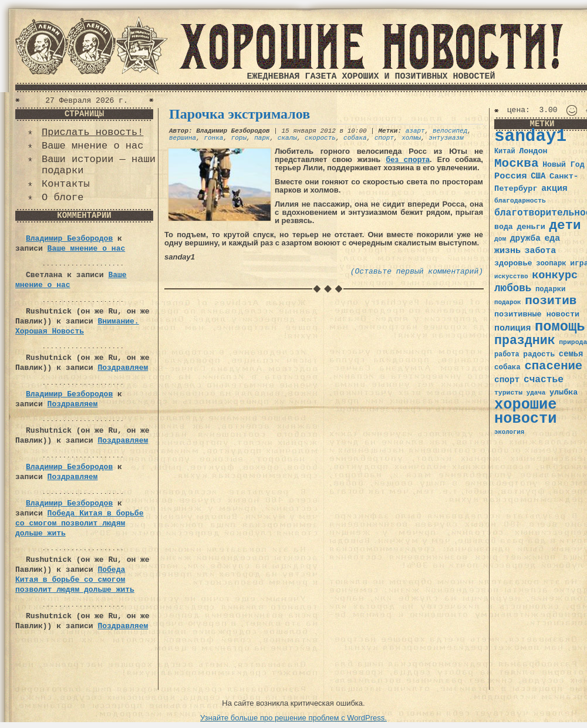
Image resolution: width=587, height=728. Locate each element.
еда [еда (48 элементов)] (552, 238)
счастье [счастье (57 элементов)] (544, 380)
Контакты (66, 184)
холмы (411, 138)
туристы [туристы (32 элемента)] (508, 392)
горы (239, 138)
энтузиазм (446, 138)
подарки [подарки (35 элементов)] (550, 289)
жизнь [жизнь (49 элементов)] (507, 251)
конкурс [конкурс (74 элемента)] (555, 276)
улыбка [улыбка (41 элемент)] (564, 392)
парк (262, 138)
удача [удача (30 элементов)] (536, 393)
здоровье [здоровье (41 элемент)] (513, 263)
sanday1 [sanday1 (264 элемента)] (530, 136)
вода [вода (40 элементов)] (504, 227)
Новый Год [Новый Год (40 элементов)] (563, 165)
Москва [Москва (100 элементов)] (517, 164)
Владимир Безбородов (69, 239)
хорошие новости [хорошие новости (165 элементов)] (526, 412)
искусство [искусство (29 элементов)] (511, 277)
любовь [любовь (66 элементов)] (513, 288)
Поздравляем (123, 368)
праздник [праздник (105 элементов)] (525, 341)
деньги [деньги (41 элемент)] (531, 227)
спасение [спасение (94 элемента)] (553, 366)
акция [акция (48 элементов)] (554, 188)
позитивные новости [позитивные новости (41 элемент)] (537, 314)
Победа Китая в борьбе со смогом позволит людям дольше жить (79, 523)
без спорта (408, 159)
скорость (320, 138)
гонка (213, 138)
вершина (183, 138)
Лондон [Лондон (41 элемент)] (533, 151)
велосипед (450, 131)
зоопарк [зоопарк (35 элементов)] (551, 264)
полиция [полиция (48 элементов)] (512, 328)
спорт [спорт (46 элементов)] (507, 380)
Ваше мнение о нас (92, 146)
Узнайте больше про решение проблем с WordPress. (293, 718)
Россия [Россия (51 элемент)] (511, 176)
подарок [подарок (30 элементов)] (508, 302)
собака (355, 138)
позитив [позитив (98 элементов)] (551, 301)
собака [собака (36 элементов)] (507, 368)
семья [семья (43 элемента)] (571, 354)
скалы (287, 138)
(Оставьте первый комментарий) (417, 272)
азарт (415, 131)
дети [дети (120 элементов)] (565, 225)
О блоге (63, 198)
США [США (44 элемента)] (538, 176)
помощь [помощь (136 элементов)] (560, 327)
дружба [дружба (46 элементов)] (525, 238)
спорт (384, 138)
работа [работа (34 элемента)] (507, 355)
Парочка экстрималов (239, 114)
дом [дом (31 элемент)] (500, 239)
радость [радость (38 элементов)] (539, 354)
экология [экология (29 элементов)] (509, 432)
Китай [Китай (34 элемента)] (505, 151)
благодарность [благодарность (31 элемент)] (520, 201)
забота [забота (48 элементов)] (540, 251)
